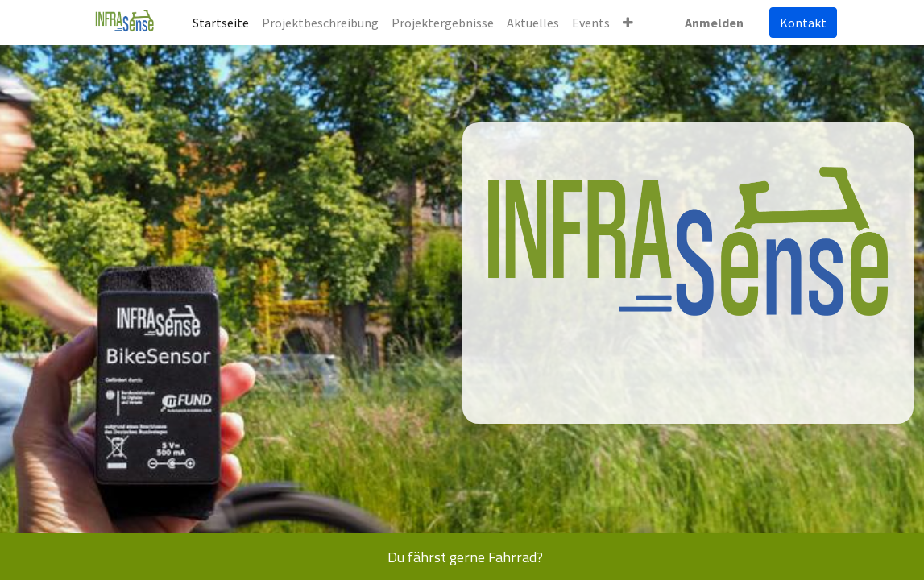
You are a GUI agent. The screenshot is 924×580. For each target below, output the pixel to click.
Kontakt (803, 23)
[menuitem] (221, 23)
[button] (628, 23)
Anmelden (714, 23)
